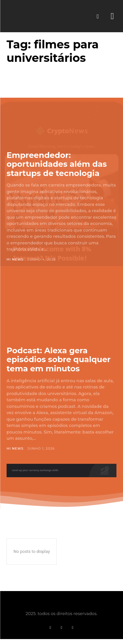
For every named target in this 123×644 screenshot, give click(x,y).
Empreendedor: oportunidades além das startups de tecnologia (57, 164)
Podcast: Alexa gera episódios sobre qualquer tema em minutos (59, 359)
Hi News (15, 259)
